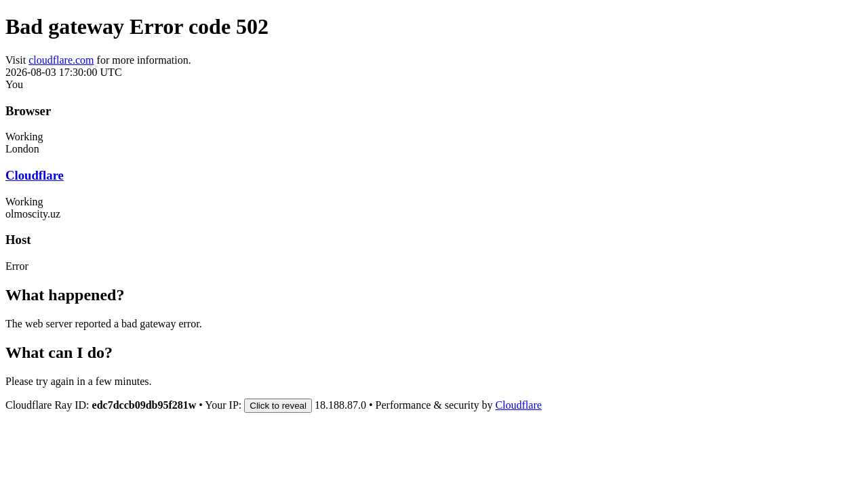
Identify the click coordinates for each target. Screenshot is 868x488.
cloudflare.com (61, 60)
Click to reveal (278, 406)
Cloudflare (35, 175)
